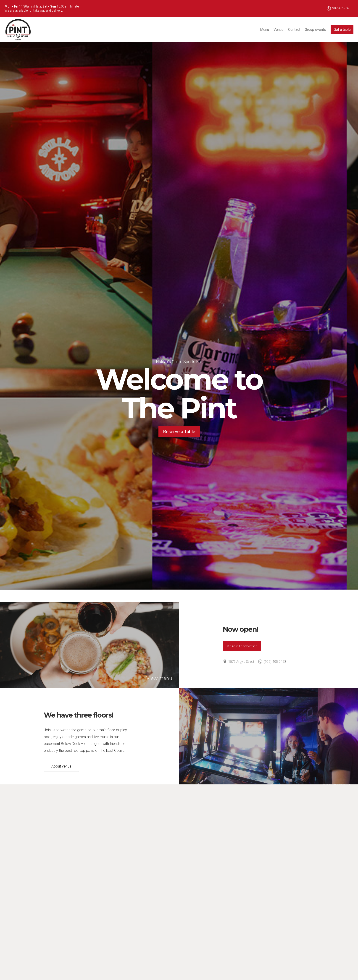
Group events (315, 30)
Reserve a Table (179, 432)
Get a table (342, 30)
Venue (279, 30)
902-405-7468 (340, 8)
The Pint (18, 30)
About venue (61, 766)
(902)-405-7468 (272, 662)
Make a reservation (242, 646)
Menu (265, 30)
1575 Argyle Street (238, 662)
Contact (294, 30)
